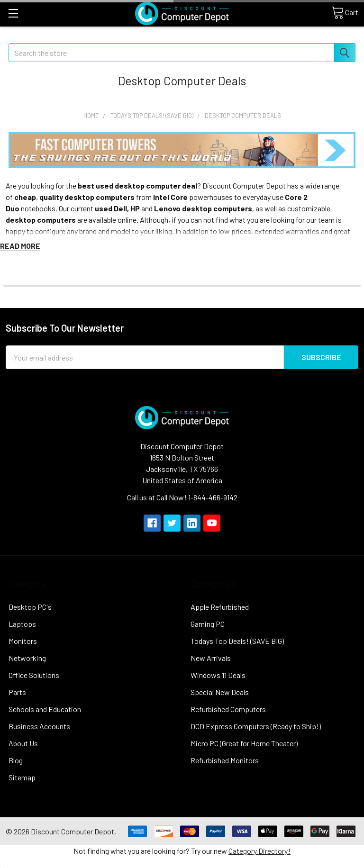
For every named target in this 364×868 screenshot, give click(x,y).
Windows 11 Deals (218, 675)
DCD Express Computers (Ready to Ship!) (256, 726)
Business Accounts (39, 726)
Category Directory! (259, 851)
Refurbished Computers (228, 709)
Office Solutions (34, 675)
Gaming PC (208, 624)
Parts (17, 692)
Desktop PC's (30, 607)
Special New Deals (220, 692)
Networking (27, 658)
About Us (23, 743)
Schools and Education (45, 709)
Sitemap (22, 777)
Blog (16, 760)
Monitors (23, 641)
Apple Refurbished (220, 607)
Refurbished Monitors (225, 760)
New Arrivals (211, 658)
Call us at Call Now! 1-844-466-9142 (182, 497)
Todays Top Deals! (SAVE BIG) (237, 641)
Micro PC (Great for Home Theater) (244, 743)
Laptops (22, 624)
